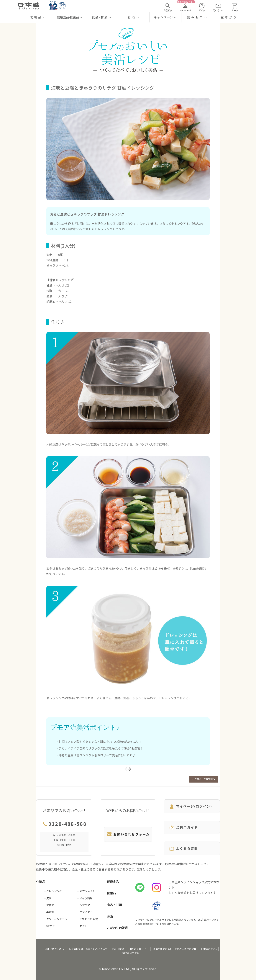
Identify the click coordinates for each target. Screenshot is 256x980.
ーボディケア (85, 912)
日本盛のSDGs (209, 949)
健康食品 (113, 881)
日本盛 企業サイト (138, 949)
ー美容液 (49, 912)
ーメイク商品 (85, 898)
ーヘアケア (83, 905)
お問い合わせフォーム (128, 834)
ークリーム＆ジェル (55, 919)
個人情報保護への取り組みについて (88, 949)
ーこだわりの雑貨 (87, 919)
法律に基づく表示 (54, 949)
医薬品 (111, 893)
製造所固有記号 (131, 953)
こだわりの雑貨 (117, 928)
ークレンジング (53, 891)
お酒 (110, 916)
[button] (38, 17)
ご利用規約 (118, 949)
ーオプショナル (86, 891)
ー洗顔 (47, 898)
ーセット (82, 926)
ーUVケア (49, 926)
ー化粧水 (49, 905)
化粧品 (41, 881)
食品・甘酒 (114, 905)
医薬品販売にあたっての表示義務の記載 (175, 949)
